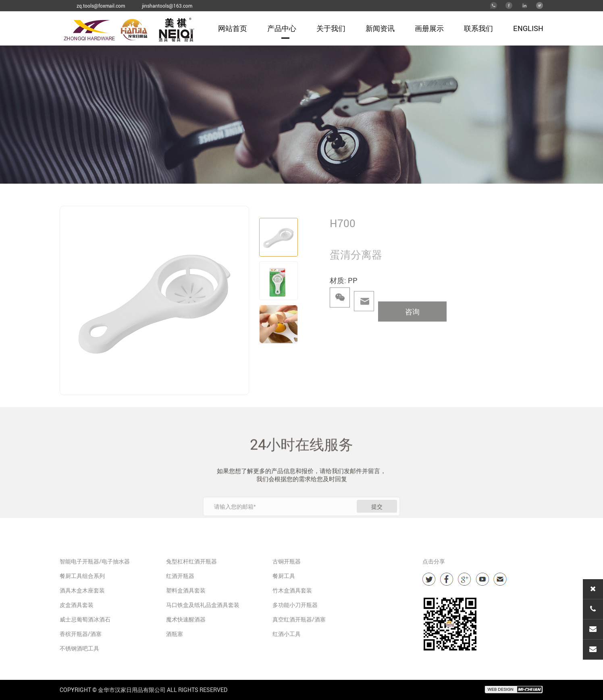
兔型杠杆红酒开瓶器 (191, 561)
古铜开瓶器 (287, 561)
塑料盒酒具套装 (186, 590)
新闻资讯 (380, 28)
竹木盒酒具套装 (292, 590)
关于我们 (331, 28)
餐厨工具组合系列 (82, 576)
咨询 (412, 326)
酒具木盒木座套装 (82, 590)
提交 (377, 522)
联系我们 (478, 28)
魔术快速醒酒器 (186, 619)
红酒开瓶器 (180, 576)
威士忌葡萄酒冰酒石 (85, 619)
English (528, 28)
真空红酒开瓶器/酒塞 (299, 619)
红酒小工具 (287, 634)
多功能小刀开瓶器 (295, 605)
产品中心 (282, 28)
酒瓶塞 (175, 634)
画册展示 (429, 28)
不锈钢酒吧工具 (79, 648)
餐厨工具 (284, 576)
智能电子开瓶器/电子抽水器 (95, 561)
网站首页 (233, 28)
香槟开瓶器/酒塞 (81, 634)
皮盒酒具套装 (77, 605)
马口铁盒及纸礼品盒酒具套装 (203, 605)
